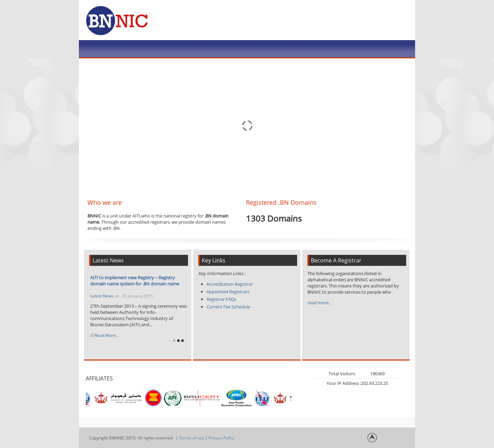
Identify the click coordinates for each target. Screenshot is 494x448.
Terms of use (192, 438)
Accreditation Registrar (230, 284)
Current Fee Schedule (228, 307)
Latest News (102, 296)
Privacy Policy (221, 438)
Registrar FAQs (221, 299)
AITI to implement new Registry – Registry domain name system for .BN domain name (135, 281)
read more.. (319, 303)
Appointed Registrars (228, 292)
